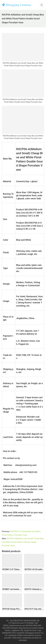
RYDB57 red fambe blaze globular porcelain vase (12, 589)
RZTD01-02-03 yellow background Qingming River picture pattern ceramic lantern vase (34, 569)
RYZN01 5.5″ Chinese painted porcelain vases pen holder (12, 569)
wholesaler (23, 640)
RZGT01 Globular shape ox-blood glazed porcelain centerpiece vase (34, 589)
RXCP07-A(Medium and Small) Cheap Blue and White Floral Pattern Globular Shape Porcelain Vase (23, 542)
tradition (20, 635)
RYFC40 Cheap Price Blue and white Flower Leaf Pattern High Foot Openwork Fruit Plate (12, 609)
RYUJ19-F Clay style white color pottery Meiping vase (34, 609)
